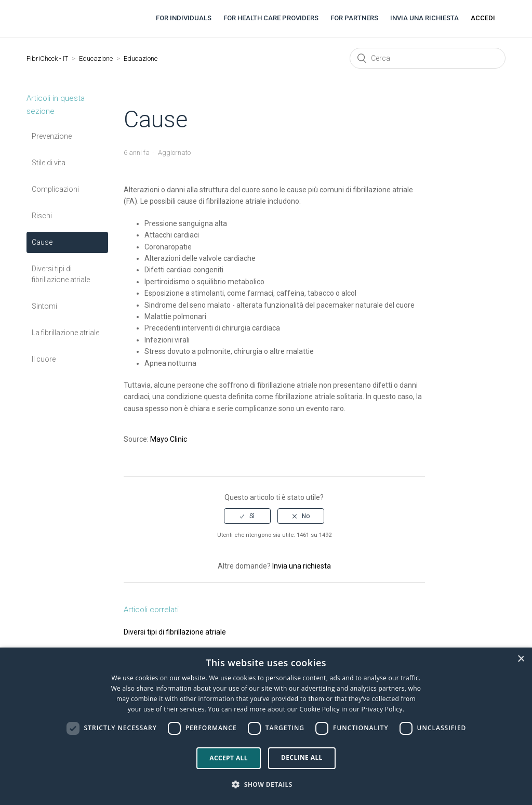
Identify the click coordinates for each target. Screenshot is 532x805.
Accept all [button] (229, 758)
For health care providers (271, 18)
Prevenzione (52, 136)
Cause (42, 242)
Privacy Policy (382, 709)
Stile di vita (49, 163)
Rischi (42, 216)
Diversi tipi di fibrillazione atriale (61, 274)
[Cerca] (428, 58)
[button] (266, 785)
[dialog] (266, 726)
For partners (354, 18)
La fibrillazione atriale (65, 333)
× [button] (521, 659)
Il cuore (44, 359)
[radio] (247, 516)
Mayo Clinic (169, 439)
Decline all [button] (302, 757)
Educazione (96, 58)
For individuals (184, 18)
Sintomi (44, 306)
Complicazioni (55, 189)
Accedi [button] (483, 18)
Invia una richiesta (424, 18)
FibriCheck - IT (47, 58)
